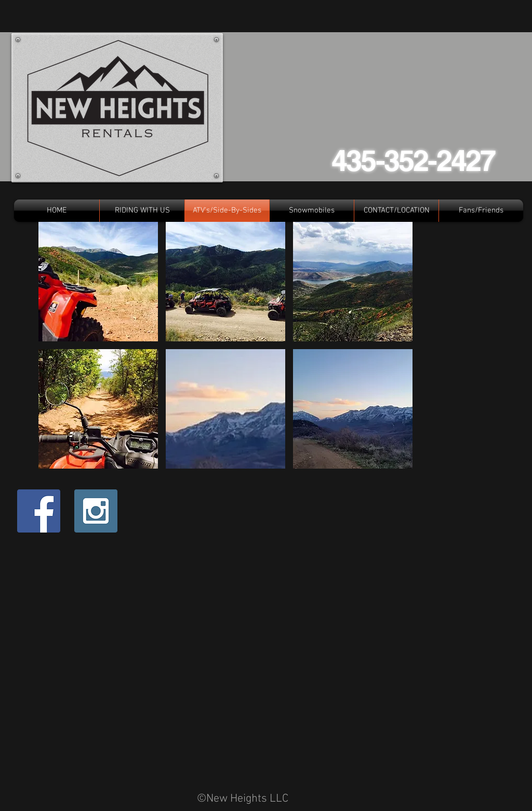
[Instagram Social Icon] (96, 511)
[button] (98, 282)
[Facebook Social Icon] (39, 511)
